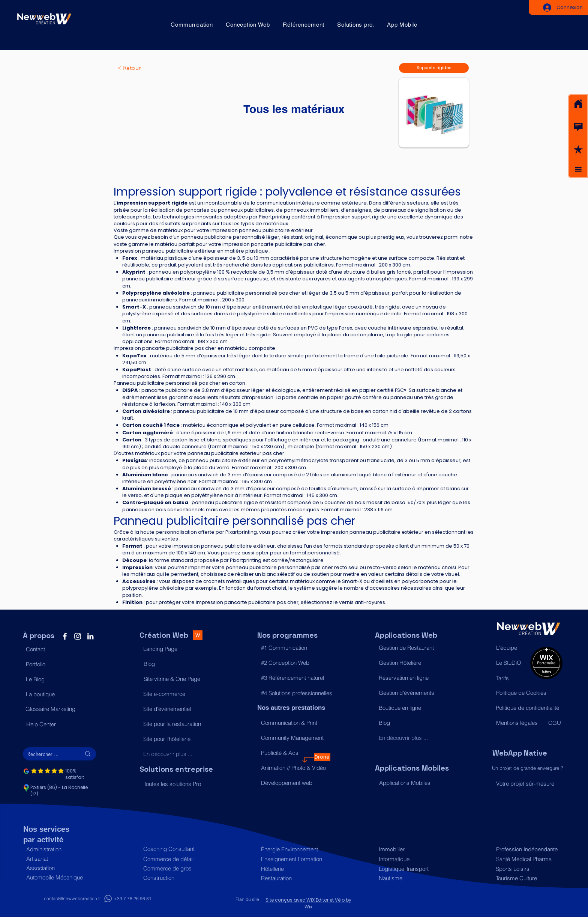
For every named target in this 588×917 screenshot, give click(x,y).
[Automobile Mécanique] (59, 877)
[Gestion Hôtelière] (412, 663)
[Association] (59, 868)
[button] (578, 127)
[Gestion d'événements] (412, 693)
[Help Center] (59, 724)
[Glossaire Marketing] (58, 709)
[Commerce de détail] (176, 859)
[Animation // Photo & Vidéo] (294, 768)
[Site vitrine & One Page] (176, 679)
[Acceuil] (578, 104)
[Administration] (59, 849)
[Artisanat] (59, 859)
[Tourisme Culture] (527, 878)
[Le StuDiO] (511, 663)
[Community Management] (294, 738)
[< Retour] (142, 68)
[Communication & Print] (294, 723)
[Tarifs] (511, 678)
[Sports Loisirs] (527, 869)
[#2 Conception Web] (294, 663)
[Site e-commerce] (176, 694)
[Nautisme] (412, 878)
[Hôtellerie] (294, 869)
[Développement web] (294, 783)
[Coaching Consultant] (176, 849)
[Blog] (176, 664)
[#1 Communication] (294, 648)
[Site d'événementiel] (176, 709)
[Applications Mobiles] (412, 783)
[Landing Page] (176, 649)
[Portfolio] (59, 664)
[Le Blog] (59, 679)
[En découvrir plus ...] (176, 754)
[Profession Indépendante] (527, 849)
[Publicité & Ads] (294, 753)
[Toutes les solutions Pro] (176, 784)
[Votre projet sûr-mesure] (529, 783)
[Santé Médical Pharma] (527, 859)
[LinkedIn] (90, 636)
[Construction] (176, 878)
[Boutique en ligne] (412, 708)
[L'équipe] (511, 648)
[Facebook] (65, 636)
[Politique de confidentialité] (529, 708)
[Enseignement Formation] (294, 859)
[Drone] (322, 757)
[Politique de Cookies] (529, 693)
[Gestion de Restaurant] (412, 648)
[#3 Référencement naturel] (294, 678)
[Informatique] (412, 859)
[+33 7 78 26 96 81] (133, 899)
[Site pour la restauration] (176, 724)
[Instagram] (78, 636)
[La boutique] (59, 694)
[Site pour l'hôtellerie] (176, 739)
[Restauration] (294, 878)
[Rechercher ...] (48, 754)
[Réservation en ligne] (412, 678)
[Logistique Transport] (412, 869)
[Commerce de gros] (176, 868)
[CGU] (555, 723)
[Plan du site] (247, 900)
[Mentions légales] (519, 723)
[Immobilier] (412, 849)
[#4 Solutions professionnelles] (297, 693)
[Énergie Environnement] (294, 849)
